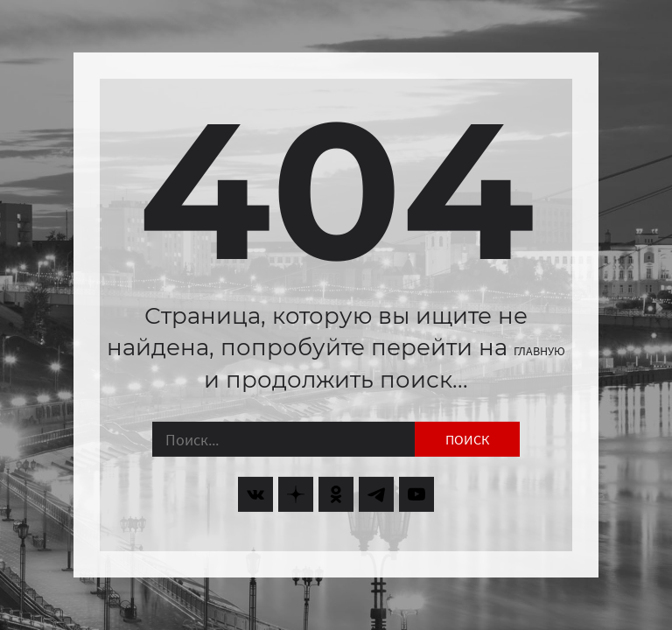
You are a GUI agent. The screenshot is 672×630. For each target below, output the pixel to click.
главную (539, 351)
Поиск (467, 439)
